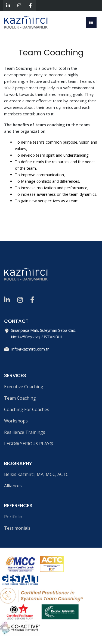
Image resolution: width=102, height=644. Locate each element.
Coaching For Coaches (27, 409)
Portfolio (13, 517)
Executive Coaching (24, 387)
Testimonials (17, 528)
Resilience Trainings (25, 432)
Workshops (16, 421)
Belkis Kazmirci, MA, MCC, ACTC (36, 474)
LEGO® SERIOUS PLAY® (29, 444)
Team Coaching (20, 398)
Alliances (13, 486)
